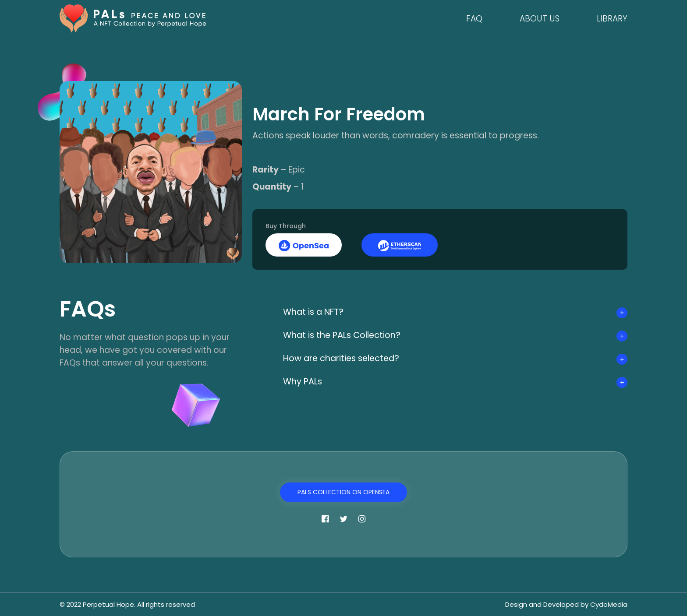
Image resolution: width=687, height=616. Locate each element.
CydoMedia (609, 604)
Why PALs (305, 382)
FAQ (474, 19)
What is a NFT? (317, 312)
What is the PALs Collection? (349, 335)
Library (612, 19)
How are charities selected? (347, 358)
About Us (540, 19)
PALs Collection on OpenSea (343, 492)
